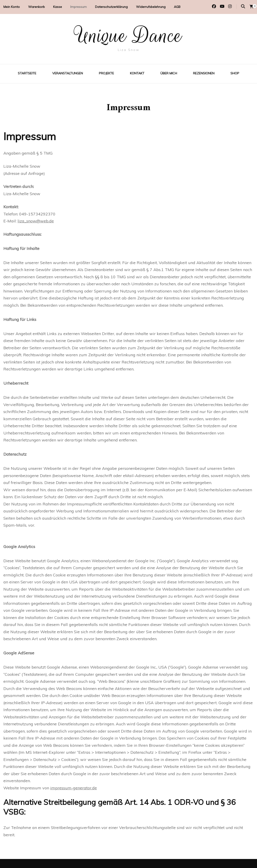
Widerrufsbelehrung (151, 7)
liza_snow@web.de (36, 221)
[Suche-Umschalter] (243, 6)
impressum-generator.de (74, 788)
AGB (177, 7)
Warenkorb (36, 7)
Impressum (78, 7)
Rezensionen (204, 73)
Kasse (58, 7)
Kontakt (137, 73)
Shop (235, 73)
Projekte (106, 73)
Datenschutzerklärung (111, 7)
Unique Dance (129, 36)
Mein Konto (12, 7)
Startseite (27, 73)
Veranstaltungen (68, 73)
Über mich (169, 73)
